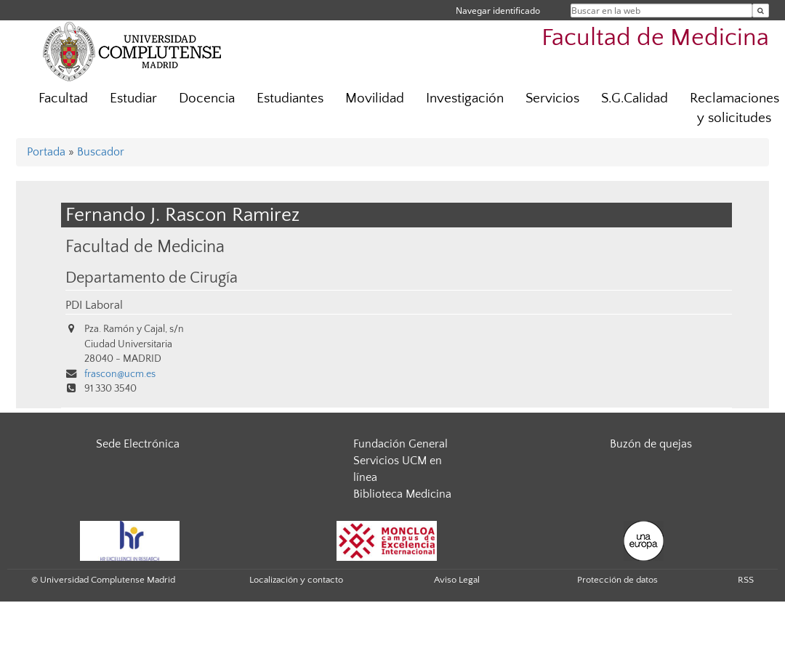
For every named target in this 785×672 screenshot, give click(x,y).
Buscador (101, 152)
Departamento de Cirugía (152, 278)
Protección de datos (617, 580)
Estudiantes (290, 98)
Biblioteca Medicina (402, 494)
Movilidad (375, 98)
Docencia (207, 98)
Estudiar (133, 98)
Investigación (465, 98)
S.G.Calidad (635, 98)
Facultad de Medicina (655, 38)
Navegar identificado (498, 11)
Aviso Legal (457, 580)
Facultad (63, 98)
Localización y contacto (296, 580)
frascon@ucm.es (120, 374)
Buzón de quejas (651, 444)
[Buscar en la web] (761, 11)
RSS (746, 580)
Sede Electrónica (138, 444)
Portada (46, 152)
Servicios (552, 98)
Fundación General (400, 444)
